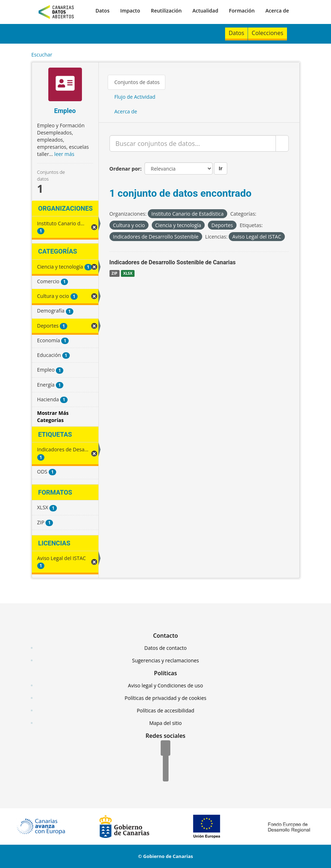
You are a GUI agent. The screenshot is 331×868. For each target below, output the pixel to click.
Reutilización (166, 11)
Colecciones (267, 33)
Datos (103, 11)
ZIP (115, 273)
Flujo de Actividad (135, 97)
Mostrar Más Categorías (53, 416)
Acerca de (277, 11)
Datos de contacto (165, 648)
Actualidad (205, 11)
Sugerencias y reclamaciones (165, 660)
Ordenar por (125, 169)
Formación (242, 11)
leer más (64, 154)
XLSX (128, 273)
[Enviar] (282, 143)
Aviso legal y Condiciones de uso (166, 685)
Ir (221, 168)
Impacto (130, 11)
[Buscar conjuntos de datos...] (193, 143)
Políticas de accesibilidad (165, 710)
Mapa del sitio (165, 723)
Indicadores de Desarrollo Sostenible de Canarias (173, 262)
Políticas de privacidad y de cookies (165, 698)
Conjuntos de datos (137, 82)
